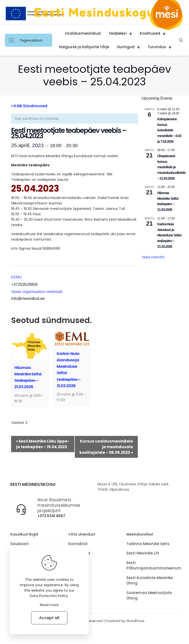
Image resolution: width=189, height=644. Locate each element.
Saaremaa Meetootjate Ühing (149, 596)
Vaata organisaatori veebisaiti (37, 292)
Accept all (49, 618)
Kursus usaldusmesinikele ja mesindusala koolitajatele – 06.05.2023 (106, 447)
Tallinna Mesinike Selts (148, 544)
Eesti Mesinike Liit (143, 554)
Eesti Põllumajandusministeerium (153, 566)
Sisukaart (20, 544)
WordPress (135, 622)
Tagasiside (79, 554)
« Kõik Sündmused (29, 106)
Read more (49, 605)
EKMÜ (16, 277)
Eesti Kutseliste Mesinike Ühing (150, 581)
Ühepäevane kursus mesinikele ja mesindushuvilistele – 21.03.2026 (171, 167)
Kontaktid (78, 544)
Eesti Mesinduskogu (94, 12)
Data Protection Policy (49, 596)
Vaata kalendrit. (153, 257)
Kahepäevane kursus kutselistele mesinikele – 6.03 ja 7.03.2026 (169, 130)
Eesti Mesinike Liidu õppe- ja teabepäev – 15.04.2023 (43, 444)
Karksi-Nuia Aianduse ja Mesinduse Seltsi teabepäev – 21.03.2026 (169, 235)
